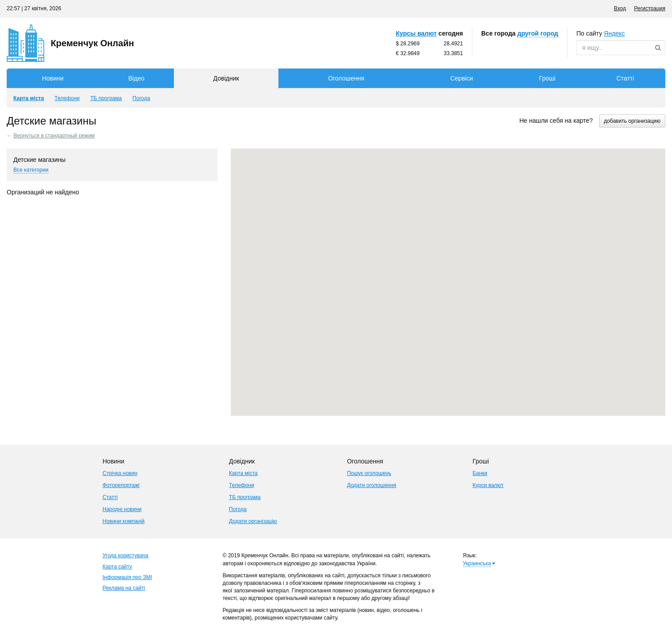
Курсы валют (416, 33)
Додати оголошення (372, 485)
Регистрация (650, 8)
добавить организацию (632, 121)
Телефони (241, 485)
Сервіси (461, 78)
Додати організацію (253, 521)
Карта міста (243, 473)
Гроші (547, 78)
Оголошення (346, 78)
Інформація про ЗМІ (127, 577)
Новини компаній (124, 521)
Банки (480, 473)
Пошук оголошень (369, 473)
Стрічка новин (120, 473)
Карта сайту (117, 567)
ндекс (614, 33)
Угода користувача (126, 555)
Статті (625, 78)
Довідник (226, 78)
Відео (137, 78)
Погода (238, 509)
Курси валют (488, 485)
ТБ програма (245, 497)
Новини (53, 78)
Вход (620, 8)
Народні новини (122, 509)
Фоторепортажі (121, 485)
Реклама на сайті (124, 588)
